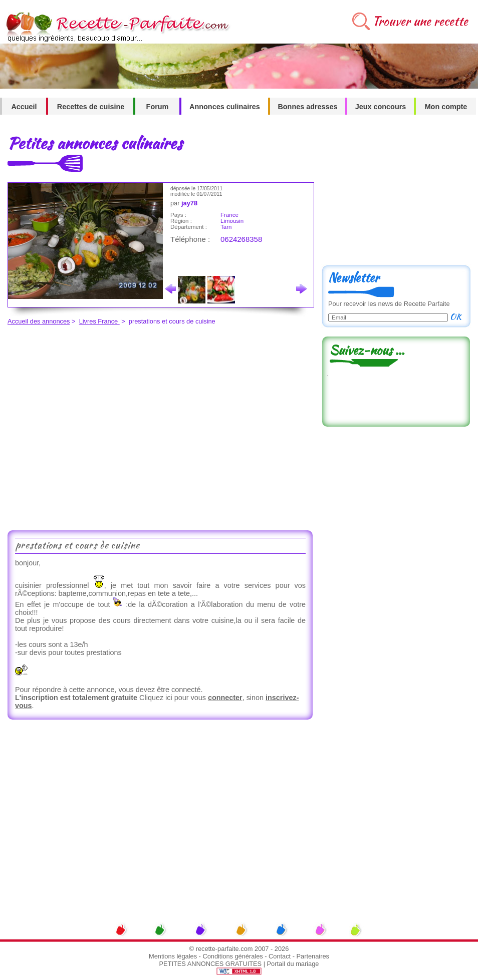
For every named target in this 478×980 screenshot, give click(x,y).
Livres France (99, 321)
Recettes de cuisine (91, 107)
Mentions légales (173, 956)
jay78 (189, 203)
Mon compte (446, 107)
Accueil (24, 107)
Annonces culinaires (225, 107)
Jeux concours (381, 107)
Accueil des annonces (39, 321)
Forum (158, 107)
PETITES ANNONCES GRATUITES (211, 964)
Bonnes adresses (307, 107)
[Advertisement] (94, 426)
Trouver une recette (420, 21)
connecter (225, 698)
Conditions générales (232, 956)
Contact (280, 956)
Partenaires (313, 956)
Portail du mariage (293, 964)
